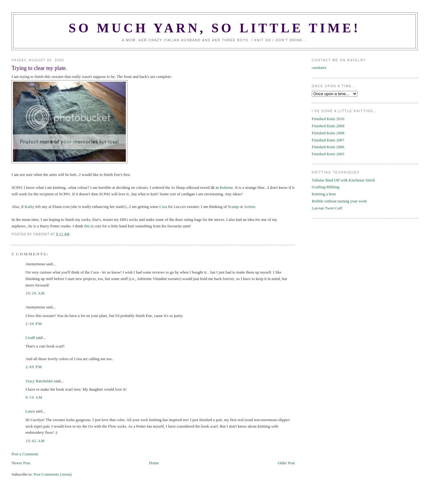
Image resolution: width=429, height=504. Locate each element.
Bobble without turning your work (339, 201)
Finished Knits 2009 (328, 126)
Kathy (30, 207)
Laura (30, 411)
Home (154, 463)
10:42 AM (35, 441)
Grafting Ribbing (326, 187)
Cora (163, 207)
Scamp (233, 207)
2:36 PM (34, 324)
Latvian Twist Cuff (327, 208)
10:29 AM (35, 293)
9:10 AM (34, 397)
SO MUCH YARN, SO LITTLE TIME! (214, 28)
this (87, 226)
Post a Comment (25, 454)
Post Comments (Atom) (53, 474)
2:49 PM (34, 367)
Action (249, 207)
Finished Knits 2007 (328, 140)
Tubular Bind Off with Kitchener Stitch (343, 180)
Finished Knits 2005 (328, 154)
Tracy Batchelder (39, 381)
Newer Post (21, 463)
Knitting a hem (324, 194)
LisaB (30, 337)
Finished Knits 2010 (328, 119)
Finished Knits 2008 (328, 133)
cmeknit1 (319, 68)
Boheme (227, 187)
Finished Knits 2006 (328, 147)
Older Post (286, 463)
